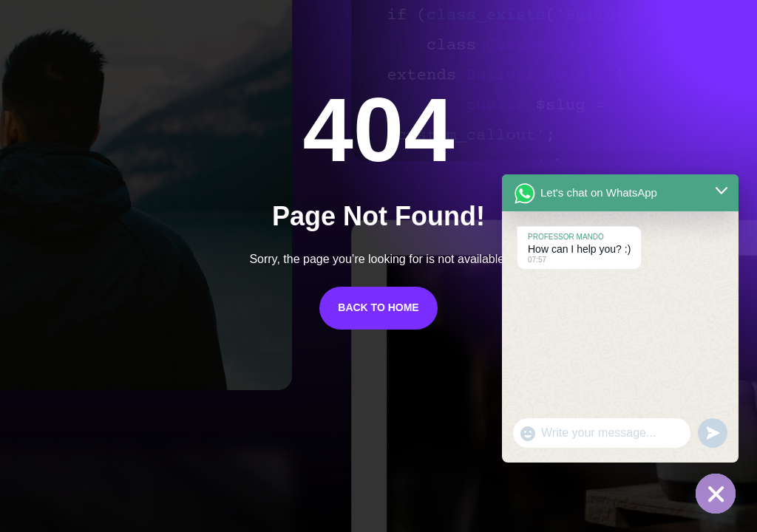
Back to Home (378, 307)
